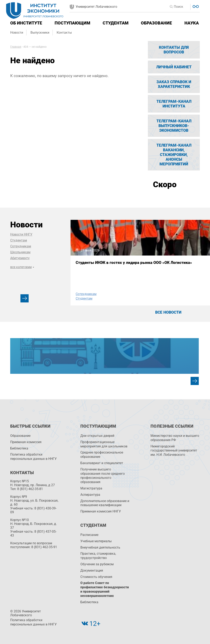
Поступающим (72, 23)
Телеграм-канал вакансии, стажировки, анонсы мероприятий (174, 155)
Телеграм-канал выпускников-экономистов (174, 126)
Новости (17, 33)
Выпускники (40, 33)
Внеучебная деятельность (100, 547)
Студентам (116, 23)
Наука (192, 23)
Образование (156, 23)
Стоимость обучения (96, 577)
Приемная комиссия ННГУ (101, 511)
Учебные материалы (96, 541)
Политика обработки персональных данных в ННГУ (33, 457)
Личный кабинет (174, 67)
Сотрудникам (21, 246)
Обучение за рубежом (97, 564)
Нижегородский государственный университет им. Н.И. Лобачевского (174, 451)
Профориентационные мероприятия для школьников (104, 444)
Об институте (26, 23)
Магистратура (91, 488)
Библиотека (19, 448)
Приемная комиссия (26, 442)
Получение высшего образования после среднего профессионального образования (103, 476)
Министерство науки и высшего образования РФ (175, 438)
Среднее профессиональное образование (102, 455)
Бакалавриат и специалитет (102, 463)
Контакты (64, 33)
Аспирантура (90, 495)
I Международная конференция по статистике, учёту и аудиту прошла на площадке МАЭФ (164, 270)
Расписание (89, 535)
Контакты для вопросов (174, 50)
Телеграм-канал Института (174, 104)
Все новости (168, 312)
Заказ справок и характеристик (174, 84)
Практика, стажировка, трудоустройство (98, 556)
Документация (92, 570)
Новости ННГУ (21, 234)
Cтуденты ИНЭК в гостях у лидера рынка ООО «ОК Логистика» (97, 267)
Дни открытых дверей (97, 436)
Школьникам (20, 252)
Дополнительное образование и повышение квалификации (105, 503)
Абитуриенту (20, 258)
